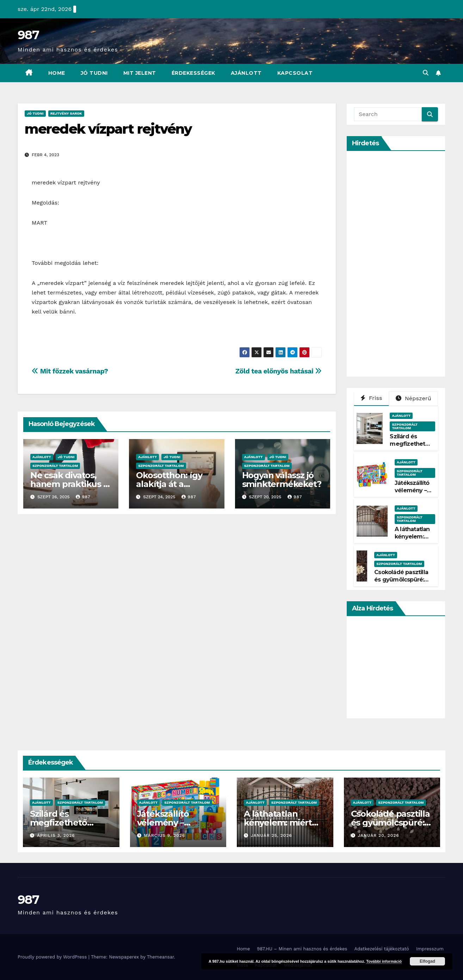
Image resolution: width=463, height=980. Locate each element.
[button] (426, 73)
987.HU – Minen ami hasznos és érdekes (302, 949)
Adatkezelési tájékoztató (381, 949)
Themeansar (160, 957)
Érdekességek (193, 73)
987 (28, 35)
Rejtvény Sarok (66, 113)
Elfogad (427, 961)
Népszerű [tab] (413, 398)
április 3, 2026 (56, 835)
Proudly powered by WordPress (53, 957)
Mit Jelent (140, 73)
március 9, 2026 (164, 835)
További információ (384, 961)
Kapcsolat (295, 73)
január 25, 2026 (271, 835)
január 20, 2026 (378, 835)
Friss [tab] (371, 398)
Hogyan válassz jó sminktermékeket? (282, 480)
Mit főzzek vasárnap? (70, 371)
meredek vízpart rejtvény (108, 129)
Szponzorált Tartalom (55, 466)
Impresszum (430, 949)
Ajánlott (246, 73)
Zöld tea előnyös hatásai (279, 371)
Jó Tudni (94, 73)
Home (57, 73)
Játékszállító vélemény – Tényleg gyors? (412, 494)
